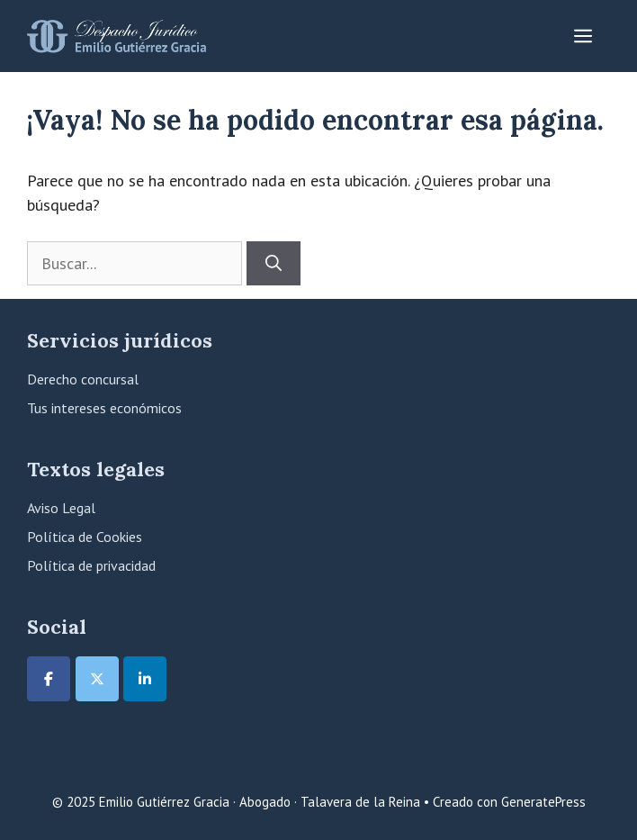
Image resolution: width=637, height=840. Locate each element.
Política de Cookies (85, 537)
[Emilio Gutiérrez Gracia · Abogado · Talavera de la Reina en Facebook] (49, 679)
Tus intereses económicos (104, 408)
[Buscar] (274, 263)
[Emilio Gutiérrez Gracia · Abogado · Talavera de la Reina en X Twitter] (97, 679)
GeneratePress (543, 802)
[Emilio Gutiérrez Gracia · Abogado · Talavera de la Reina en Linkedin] (145, 679)
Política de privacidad (91, 565)
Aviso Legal (61, 508)
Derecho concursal (83, 379)
